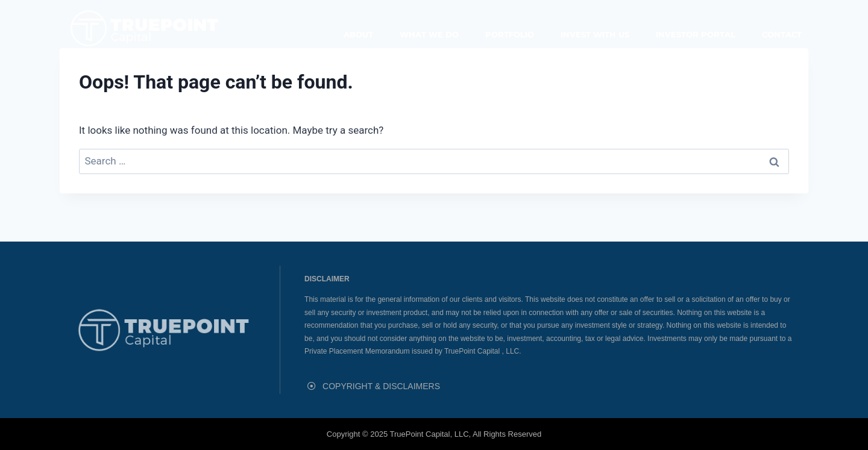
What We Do (429, 34)
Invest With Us (595, 34)
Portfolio (510, 34)
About (358, 34)
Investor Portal (696, 34)
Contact (782, 34)
